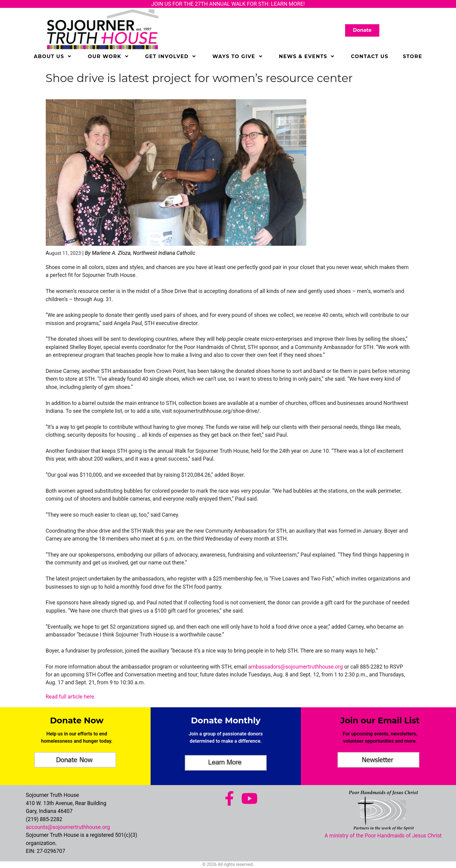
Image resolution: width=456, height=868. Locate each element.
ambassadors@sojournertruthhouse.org (295, 667)
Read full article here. (71, 697)
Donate (362, 30)
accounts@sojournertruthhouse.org (68, 827)
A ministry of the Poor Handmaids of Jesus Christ (383, 836)
